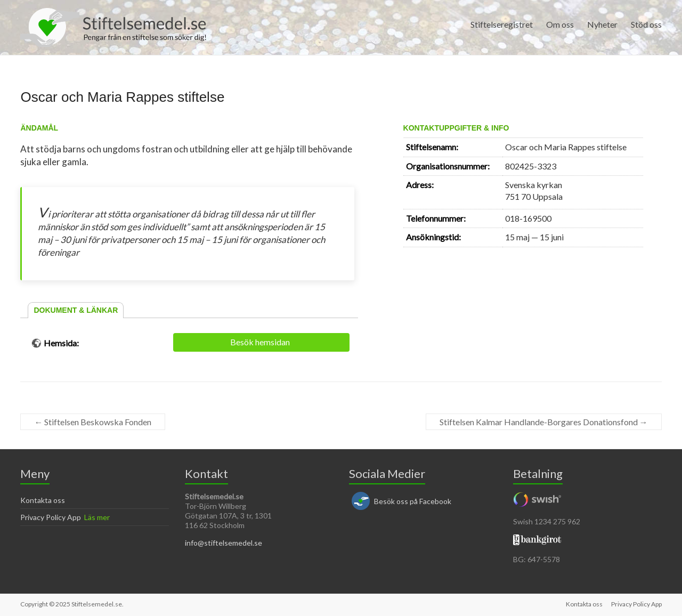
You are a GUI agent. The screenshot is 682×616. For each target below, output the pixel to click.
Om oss (560, 24)
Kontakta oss (43, 500)
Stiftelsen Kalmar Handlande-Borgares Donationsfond (544, 422)
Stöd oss (646, 24)
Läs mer (97, 517)
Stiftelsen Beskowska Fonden (93, 422)
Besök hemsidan (260, 342)
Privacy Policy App (51, 517)
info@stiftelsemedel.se (224, 543)
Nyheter (602, 24)
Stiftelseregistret (502, 24)
